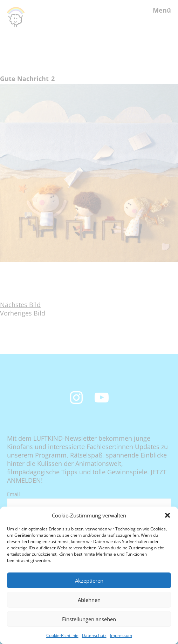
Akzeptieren (89, 581)
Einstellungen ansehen (89, 619)
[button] (167, 515)
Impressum (121, 635)
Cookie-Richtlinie (62, 635)
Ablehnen (89, 600)
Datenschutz (94, 635)
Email (13, 494)
